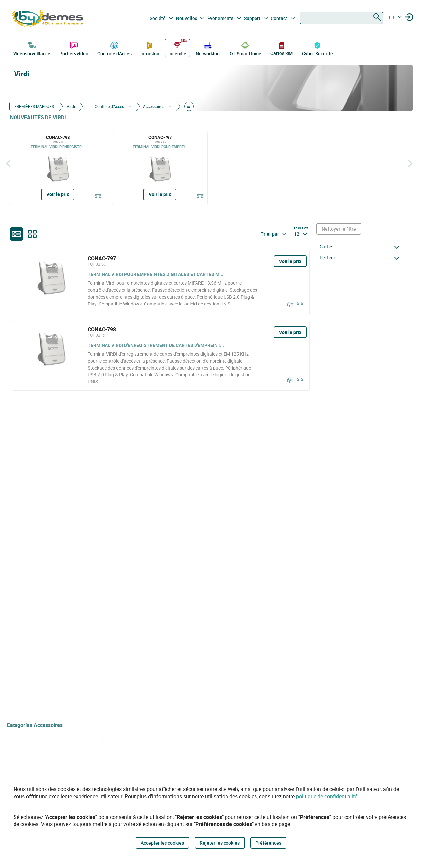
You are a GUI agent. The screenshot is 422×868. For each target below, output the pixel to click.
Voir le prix (58, 194)
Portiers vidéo (74, 48)
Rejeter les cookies (220, 843)
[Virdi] (370, 88)
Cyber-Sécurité (317, 48)
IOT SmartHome (245, 48)
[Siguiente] (410, 163)
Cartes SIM (282, 48)
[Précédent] (8, 163)
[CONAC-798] (58, 168)
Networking (208, 48)
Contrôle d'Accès (114, 48)
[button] (361, 247)
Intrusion (150, 48)
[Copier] (289, 305)
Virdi (71, 106)
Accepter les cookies (162, 843)
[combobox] (341, 18)
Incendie (177, 48)
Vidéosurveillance (32, 48)
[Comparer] (98, 196)
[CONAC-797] (160, 168)
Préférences (268, 843)
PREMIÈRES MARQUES (34, 106)
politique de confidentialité (327, 796)
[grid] (32, 234)
